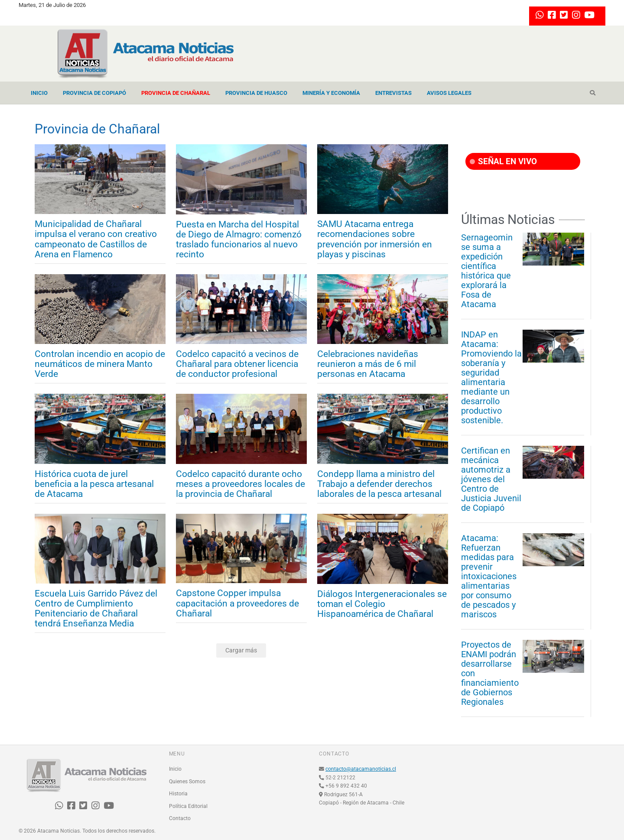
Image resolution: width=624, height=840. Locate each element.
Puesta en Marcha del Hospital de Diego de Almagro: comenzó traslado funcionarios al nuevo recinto (239, 240)
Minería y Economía (331, 93)
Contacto (180, 818)
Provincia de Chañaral (176, 93)
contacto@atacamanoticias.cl (361, 769)
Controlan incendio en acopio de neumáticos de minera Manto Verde (100, 364)
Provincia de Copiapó (94, 93)
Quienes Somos (187, 782)
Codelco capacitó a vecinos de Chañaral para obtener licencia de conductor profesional (237, 364)
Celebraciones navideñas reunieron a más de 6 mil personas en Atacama (368, 364)
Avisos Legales (449, 93)
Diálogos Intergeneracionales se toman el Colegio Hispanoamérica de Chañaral (382, 604)
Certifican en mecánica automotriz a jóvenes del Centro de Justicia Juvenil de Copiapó (491, 479)
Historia (178, 794)
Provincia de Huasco (256, 93)
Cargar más (241, 650)
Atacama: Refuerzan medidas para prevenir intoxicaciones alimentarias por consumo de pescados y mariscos (489, 576)
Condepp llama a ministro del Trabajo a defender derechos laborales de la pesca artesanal (379, 484)
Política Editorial (188, 806)
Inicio (39, 93)
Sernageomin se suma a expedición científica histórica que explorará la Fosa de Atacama (487, 271)
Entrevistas (393, 93)
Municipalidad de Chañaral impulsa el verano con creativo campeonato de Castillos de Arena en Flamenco (96, 239)
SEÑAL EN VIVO (503, 161)
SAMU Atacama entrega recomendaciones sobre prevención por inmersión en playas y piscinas (375, 239)
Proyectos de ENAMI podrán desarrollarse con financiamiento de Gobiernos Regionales (490, 673)
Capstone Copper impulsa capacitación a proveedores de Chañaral (237, 603)
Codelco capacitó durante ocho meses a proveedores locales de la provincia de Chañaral (240, 484)
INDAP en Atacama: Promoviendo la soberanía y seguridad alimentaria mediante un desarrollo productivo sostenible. (491, 377)
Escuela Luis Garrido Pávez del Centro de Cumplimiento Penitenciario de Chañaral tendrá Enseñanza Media (96, 609)
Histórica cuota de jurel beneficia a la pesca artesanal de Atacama (94, 484)
